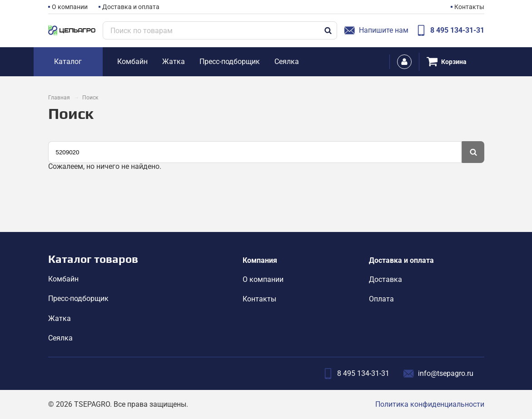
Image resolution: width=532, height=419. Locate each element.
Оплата (381, 299)
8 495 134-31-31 (450, 30)
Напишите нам (376, 30)
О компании (70, 7)
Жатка (60, 318)
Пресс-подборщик (78, 298)
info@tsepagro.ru (438, 374)
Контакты (469, 7)
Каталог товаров (93, 259)
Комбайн (63, 279)
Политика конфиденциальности (430, 404)
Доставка (385, 279)
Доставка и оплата (131, 7)
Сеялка (60, 338)
